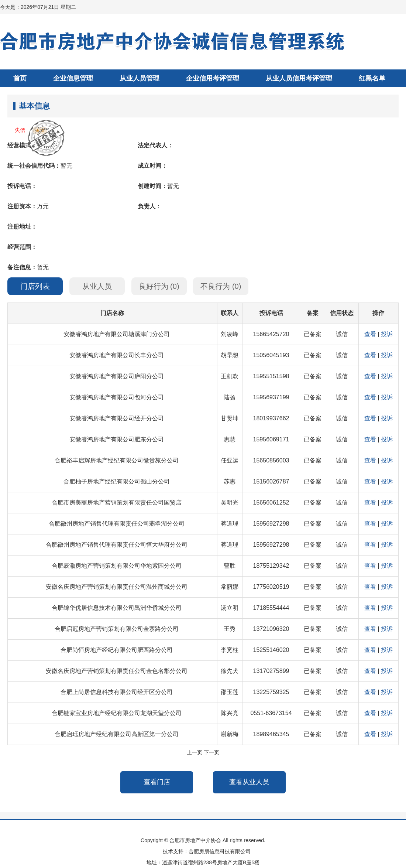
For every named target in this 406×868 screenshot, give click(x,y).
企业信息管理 (73, 78)
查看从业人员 (249, 782)
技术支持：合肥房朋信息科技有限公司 (207, 851)
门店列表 (35, 286)
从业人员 (97, 286)
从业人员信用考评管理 (299, 78)
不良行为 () (221, 286)
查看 (370, 334)
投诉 (387, 334)
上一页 (195, 752)
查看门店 (157, 782)
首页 (20, 78)
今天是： (38, 7)
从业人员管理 (140, 78)
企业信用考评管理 (213, 78)
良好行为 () (159, 286)
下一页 (211, 752)
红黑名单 (372, 78)
